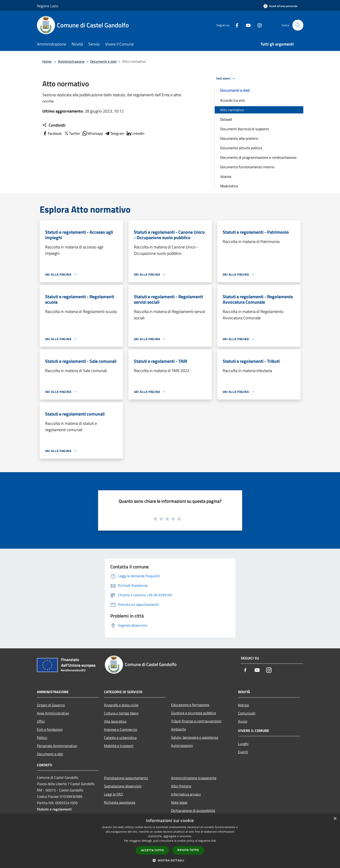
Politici (42, 738)
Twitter (72, 133)
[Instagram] (258, 25)
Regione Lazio (48, 6)
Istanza (226, 176)
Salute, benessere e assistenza (195, 737)
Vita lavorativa (115, 721)
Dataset (226, 119)
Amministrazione (71, 61)
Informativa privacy (186, 794)
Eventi (243, 752)
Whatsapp (92, 133)
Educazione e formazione (190, 705)
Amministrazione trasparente (194, 778)
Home (47, 61)
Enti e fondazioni (50, 729)
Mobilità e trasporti (119, 746)
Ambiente (178, 729)
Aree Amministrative (53, 713)
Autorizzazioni (182, 745)
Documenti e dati (103, 61)
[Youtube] (246, 25)
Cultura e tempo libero (121, 713)
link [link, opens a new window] (213, 841)
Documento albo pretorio (239, 138)
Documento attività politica (241, 148)
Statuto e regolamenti (54, 809)
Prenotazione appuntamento (126, 778)
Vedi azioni (226, 79)
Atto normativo (232, 110)
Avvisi (243, 721)
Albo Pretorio (181, 786)
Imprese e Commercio (121, 729)
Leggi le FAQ (113, 794)
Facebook (52, 133)
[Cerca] (298, 25)
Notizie (244, 705)
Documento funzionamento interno (247, 167)
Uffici (41, 721)
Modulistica (229, 186)
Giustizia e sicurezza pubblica (193, 713)
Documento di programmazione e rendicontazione (258, 157)
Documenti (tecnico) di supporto (245, 129)
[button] (170, 860)
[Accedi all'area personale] (280, 6)
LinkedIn (135, 133)
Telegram (114, 133)
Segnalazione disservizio (123, 786)
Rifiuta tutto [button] (188, 850)
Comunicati (247, 713)
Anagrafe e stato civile (121, 705)
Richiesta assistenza (120, 802)
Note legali (179, 802)
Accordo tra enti (233, 100)
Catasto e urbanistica (120, 738)
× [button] (335, 819)
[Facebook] (235, 25)
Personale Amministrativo (57, 746)
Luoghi (243, 744)
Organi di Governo (51, 705)
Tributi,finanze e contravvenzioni (196, 721)
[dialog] (170, 841)
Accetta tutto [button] (152, 850)
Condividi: (54, 125)
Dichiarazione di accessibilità (193, 810)
